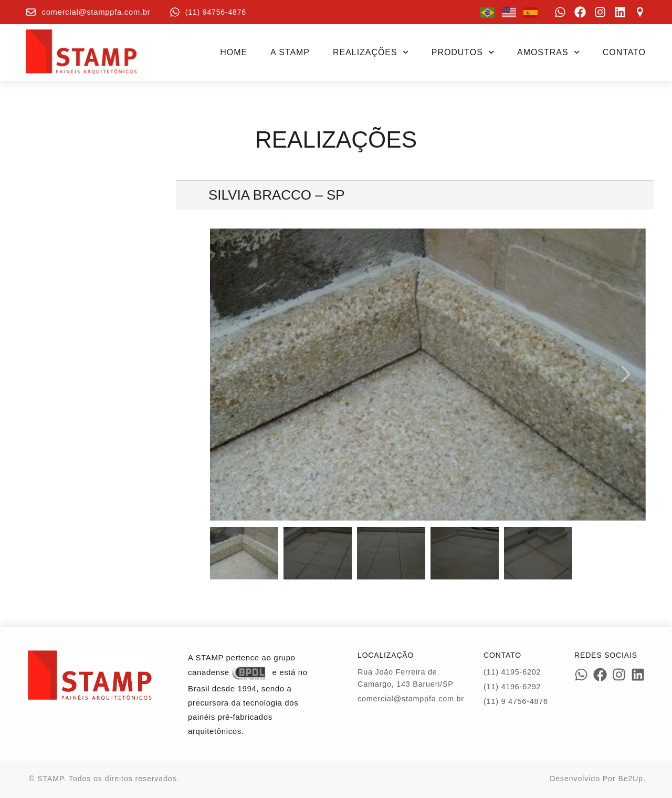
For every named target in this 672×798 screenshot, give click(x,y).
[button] (625, 375)
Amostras (548, 52)
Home (234, 52)
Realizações (371, 52)
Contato (624, 52)
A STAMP (290, 52)
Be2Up (631, 779)
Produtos (463, 52)
